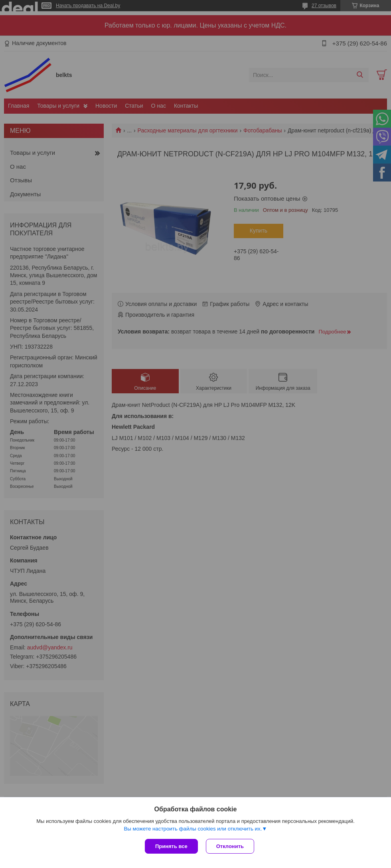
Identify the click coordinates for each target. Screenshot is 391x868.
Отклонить (230, 846)
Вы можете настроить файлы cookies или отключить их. (193, 829)
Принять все (171, 846)
